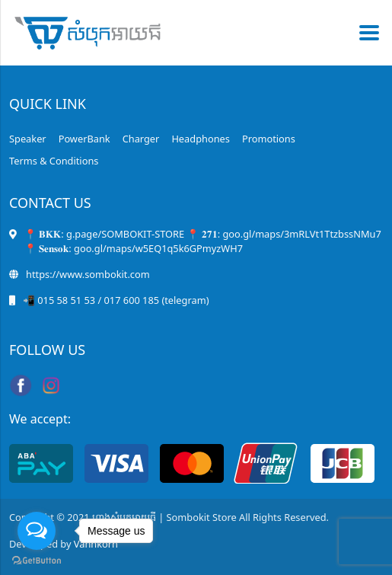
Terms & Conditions (54, 161)
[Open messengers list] (37, 531)
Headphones (201, 139)
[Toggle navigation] (365, 33)
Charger (141, 139)
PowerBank (84, 139)
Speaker (28, 139)
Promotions (269, 139)
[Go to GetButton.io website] (37, 560)
